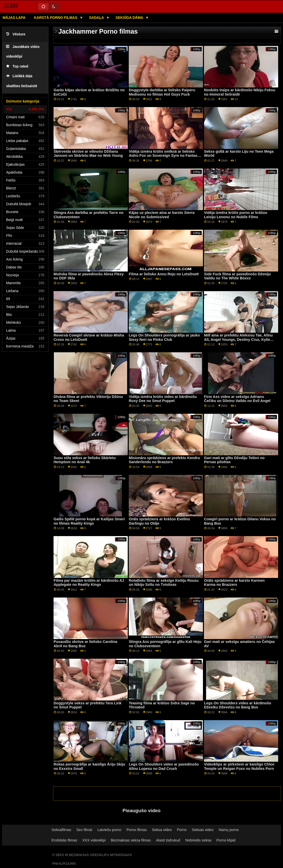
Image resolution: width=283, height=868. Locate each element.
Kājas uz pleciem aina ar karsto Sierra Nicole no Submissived (162, 215)
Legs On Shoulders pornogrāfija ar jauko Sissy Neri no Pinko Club (164, 337)
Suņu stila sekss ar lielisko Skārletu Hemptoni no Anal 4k (85, 460)
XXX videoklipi (94, 840)
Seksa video (162, 830)
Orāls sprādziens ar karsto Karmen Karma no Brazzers (234, 583)
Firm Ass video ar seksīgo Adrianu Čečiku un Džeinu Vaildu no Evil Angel (237, 399)
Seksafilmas (61, 830)
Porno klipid (226, 840)
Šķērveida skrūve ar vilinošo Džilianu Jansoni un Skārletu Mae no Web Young (88, 154)
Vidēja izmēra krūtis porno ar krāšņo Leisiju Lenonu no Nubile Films (236, 215)
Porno (182, 830)
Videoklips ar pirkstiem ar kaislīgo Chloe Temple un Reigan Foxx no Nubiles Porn (239, 766)
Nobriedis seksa (198, 840)
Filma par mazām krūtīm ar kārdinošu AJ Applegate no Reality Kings (89, 583)
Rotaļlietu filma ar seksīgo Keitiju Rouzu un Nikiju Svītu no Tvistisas (164, 583)
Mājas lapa (14, 18)
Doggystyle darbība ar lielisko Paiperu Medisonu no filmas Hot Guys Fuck (162, 92)
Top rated (17, 66)
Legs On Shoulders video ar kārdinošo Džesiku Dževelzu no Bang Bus (237, 705)
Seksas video (203, 830)
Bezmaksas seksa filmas (131, 840)
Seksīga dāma (130, 18)
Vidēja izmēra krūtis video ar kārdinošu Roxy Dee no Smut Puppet (163, 399)
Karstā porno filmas (56, 18)
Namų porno (229, 830)
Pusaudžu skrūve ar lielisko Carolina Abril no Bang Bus (85, 644)
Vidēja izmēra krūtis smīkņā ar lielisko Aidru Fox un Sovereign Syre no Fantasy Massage (164, 156)
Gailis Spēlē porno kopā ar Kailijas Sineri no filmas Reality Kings (89, 521)
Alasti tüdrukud (168, 840)
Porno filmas (137, 830)
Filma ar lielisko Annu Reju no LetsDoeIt (164, 274)
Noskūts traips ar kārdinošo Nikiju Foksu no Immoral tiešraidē (240, 92)
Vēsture (16, 34)
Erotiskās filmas (64, 840)
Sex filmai (84, 830)
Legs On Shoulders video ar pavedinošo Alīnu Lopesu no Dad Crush (164, 766)
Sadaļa (97, 18)
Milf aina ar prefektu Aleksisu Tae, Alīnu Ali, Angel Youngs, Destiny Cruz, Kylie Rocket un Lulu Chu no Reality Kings (238, 339)
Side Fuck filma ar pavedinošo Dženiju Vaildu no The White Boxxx (237, 276)
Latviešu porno (109, 830)
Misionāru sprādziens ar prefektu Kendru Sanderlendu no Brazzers (164, 460)
